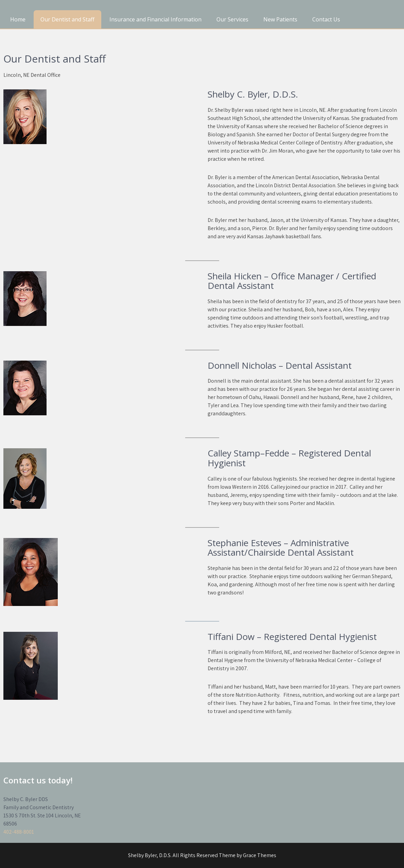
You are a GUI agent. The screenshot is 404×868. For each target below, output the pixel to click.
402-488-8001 (19, 832)
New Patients (280, 19)
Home (18, 19)
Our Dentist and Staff (67, 19)
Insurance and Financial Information (155, 19)
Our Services (232, 19)
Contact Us (326, 19)
